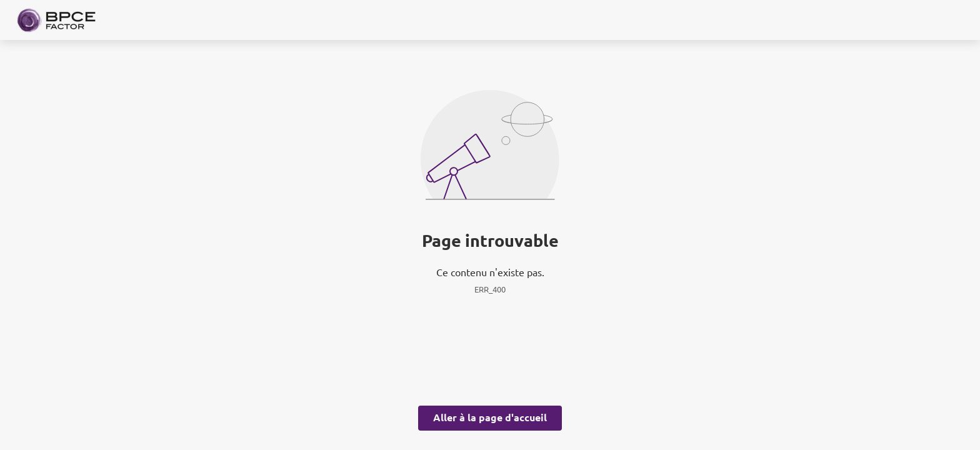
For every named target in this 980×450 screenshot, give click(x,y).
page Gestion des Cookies (428, 331)
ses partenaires (497, 121)
